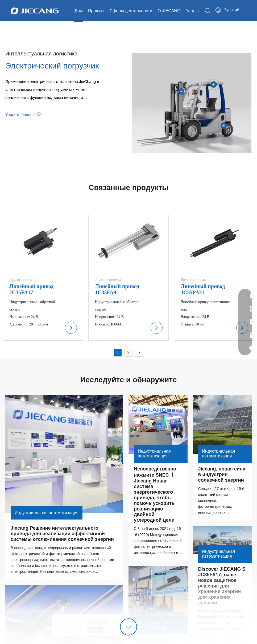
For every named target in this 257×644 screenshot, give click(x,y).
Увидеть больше (20, 114)
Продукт (96, 11)
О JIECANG (169, 11)
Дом (79, 11)
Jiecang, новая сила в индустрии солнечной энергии (223, 474)
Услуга (192, 11)
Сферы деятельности (131, 11)
